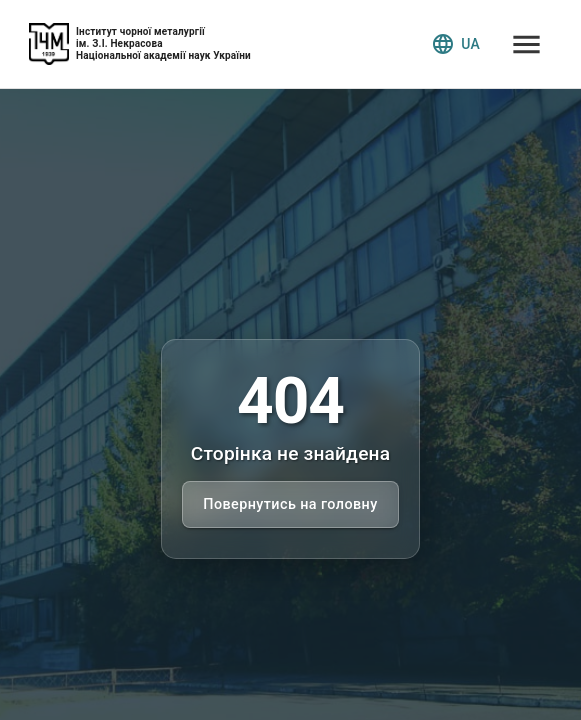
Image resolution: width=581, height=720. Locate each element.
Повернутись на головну (290, 504)
